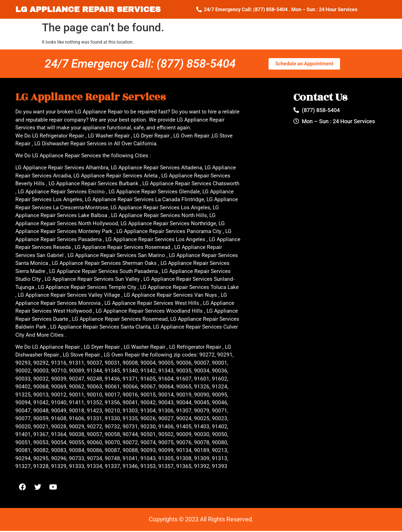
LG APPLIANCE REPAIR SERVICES (88, 9)
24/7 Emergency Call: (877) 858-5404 (140, 64)
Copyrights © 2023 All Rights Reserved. (201, 520)
